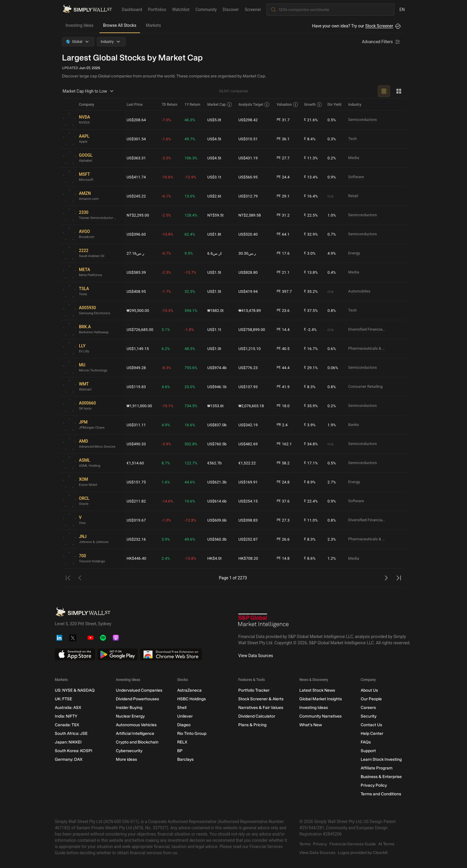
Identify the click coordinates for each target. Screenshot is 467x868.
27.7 (284, 158)
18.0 (284, 406)
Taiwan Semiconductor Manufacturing (100, 218)
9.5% (190, 253)
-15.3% (169, 310)
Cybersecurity (129, 751)
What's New (311, 725)
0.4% (332, 272)
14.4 (284, 330)
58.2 (284, 463)
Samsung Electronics (96, 314)
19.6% (192, 501)
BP (180, 751)
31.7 (284, 120)
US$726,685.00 (141, 329)
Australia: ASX (68, 708)
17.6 (284, 253)
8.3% (311, 387)
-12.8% (192, 520)
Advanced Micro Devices (98, 447)
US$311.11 (137, 425)
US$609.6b (219, 520)
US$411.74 (137, 177)
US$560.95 (250, 177)
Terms (305, 844)
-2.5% (168, 215)
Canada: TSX (67, 725)
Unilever (185, 716)
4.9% (332, 253)
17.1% (312, 463)
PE (279, 120)
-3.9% (168, 444)
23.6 (284, 311)
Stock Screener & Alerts (261, 699)
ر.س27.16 (136, 253)
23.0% (192, 387)
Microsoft (87, 180)
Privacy (320, 844)
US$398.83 (250, 520)
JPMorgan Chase (93, 428)
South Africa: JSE (71, 734)
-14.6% (169, 501)
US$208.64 (137, 120)
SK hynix (86, 409)
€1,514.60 (136, 463)
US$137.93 (250, 387)
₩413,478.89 (251, 310)
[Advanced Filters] (382, 42)
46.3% (192, 120)
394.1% (193, 310)
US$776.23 (250, 368)
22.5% (312, 215)
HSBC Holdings (192, 699)
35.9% (312, 406)
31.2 (284, 215)
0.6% (332, 349)
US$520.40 (250, 234)
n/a (331, 196)
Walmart (86, 390)
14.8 (284, 559)
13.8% (312, 272)
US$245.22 (137, 196)
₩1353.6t (217, 406)
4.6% (167, 387)
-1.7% (168, 291)
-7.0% (168, 120)
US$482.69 (250, 444)
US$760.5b (219, 444)
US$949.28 (137, 368)
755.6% (193, 368)
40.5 (284, 349)
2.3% (332, 539)
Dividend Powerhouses (137, 699)
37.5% (312, 311)
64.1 (284, 234)
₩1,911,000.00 (140, 406)
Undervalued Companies (139, 690)
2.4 (283, 425)
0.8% (332, 310)
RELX (182, 742)
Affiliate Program (377, 768)
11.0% (312, 520)
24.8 (284, 482)
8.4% (311, 139)
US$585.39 (137, 272)
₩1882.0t (217, 310)
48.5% (192, 349)
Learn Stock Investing (381, 759)
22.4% (312, 501)
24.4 (284, 177)
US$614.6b (219, 501)
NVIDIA (85, 123)
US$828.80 (250, 272)
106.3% (193, 158)
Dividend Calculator (257, 716)
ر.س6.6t (216, 253)
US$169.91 (250, 482)
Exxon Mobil (89, 485)
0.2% (332, 158)
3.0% (311, 253)
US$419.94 (250, 291)
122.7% (193, 463)
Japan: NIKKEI (68, 742)
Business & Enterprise (381, 777)
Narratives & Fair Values (261, 708)
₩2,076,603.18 (253, 406)
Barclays (185, 759)
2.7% (332, 482)
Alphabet (86, 161)
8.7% (167, 463)
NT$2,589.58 (251, 215)
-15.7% (192, 272)
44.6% (192, 482)
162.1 (285, 444)
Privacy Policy (374, 785)
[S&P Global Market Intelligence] (264, 621)
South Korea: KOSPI (74, 751)
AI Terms (386, 844)
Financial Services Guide (353, 844)
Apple (84, 142)
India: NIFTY (66, 716)
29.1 (284, 196)
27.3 (284, 520)
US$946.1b (219, 387)
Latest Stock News (317, 690)
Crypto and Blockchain (137, 742)
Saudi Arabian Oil (92, 256)
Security (369, 716)
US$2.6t (216, 196)
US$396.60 (137, 234)
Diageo (184, 725)
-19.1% (169, 406)
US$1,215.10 (251, 349)
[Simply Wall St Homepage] (87, 9)
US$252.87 (250, 539)
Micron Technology (94, 371)
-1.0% (168, 520)
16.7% (312, 349)
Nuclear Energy (130, 716)
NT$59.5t (217, 215)
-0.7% (168, 253)
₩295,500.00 (138, 310)
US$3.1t (216, 177)
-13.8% (169, 234)
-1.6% (168, 139)
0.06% (334, 368)
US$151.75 (137, 482)
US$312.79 (250, 196)
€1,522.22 (249, 463)
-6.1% (168, 196)
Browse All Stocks (120, 25)
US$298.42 (250, 120)
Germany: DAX (69, 759)
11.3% (312, 158)
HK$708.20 (250, 559)
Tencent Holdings (93, 561)
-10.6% (169, 177)
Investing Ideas (80, 25)
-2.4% (311, 330)
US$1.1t (216, 329)
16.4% (312, 196)
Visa (82, 523)
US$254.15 (250, 501)
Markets (154, 25)
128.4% (193, 215)
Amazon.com (89, 199)
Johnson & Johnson (95, 542)
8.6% (311, 559)
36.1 (284, 139)
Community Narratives (320, 716)
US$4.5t (216, 139)
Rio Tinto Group (192, 734)
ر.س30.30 (249, 253)
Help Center (372, 734)
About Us (369, 690)
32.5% (192, 291)
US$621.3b (219, 482)
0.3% (332, 139)
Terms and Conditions (381, 794)
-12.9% (192, 177)
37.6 (284, 501)
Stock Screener (379, 26)
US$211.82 (137, 501)
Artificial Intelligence (135, 734)
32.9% (312, 234)
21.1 (284, 272)
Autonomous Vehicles (136, 725)
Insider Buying (129, 708)
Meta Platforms (91, 276)
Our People (371, 699)
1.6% (167, 482)
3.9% (311, 425)
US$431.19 (250, 158)
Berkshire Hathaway (95, 333)
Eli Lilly (84, 352)
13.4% (312, 177)
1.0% (332, 215)
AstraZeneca (189, 690)
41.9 (284, 387)
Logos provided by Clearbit (363, 853)
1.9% (332, 425)
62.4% (192, 234)
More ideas (126, 759)
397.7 (285, 291)
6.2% (167, 349)
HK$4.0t (216, 559)
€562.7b (216, 463)
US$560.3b (219, 539)
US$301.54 (137, 139)
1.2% (332, 559)
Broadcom (87, 237)
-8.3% (168, 368)
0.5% (332, 120)
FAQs (366, 742)
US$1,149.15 (138, 349)
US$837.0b (219, 425)
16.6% (192, 425)
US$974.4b (219, 368)
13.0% (192, 196)
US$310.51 (250, 139)
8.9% (311, 482)
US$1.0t (216, 349)
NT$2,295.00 (138, 215)
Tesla (83, 295)
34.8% (312, 444)
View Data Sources (256, 656)
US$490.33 (137, 444)
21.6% (312, 120)
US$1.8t (216, 234)
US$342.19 (250, 425)
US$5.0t (216, 120)
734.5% (193, 406)
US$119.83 (137, 387)
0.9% (332, 177)
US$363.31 (137, 158)
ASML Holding (90, 466)
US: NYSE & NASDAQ (75, 690)
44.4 (284, 368)
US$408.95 (137, 291)
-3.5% (168, 158)
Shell (182, 708)
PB (280, 425)
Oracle (84, 504)
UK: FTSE (63, 699)
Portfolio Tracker (254, 690)
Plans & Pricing (252, 725)
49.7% (192, 139)
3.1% (167, 329)
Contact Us (371, 725)
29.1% (312, 368)
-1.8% (191, 329)
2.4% (167, 559)
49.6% (192, 539)
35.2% (312, 291)
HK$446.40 (137, 559)
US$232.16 (137, 539)
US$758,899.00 (254, 329)
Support (368, 751)
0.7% (332, 234)
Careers (368, 708)
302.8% (193, 444)
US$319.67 (137, 520)
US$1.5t (216, 272)
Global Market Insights (321, 699)
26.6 (284, 539)
